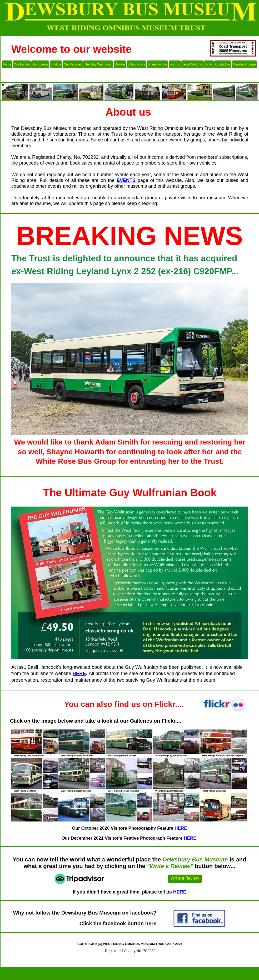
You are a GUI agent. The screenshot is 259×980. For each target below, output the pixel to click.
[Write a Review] (185, 879)
